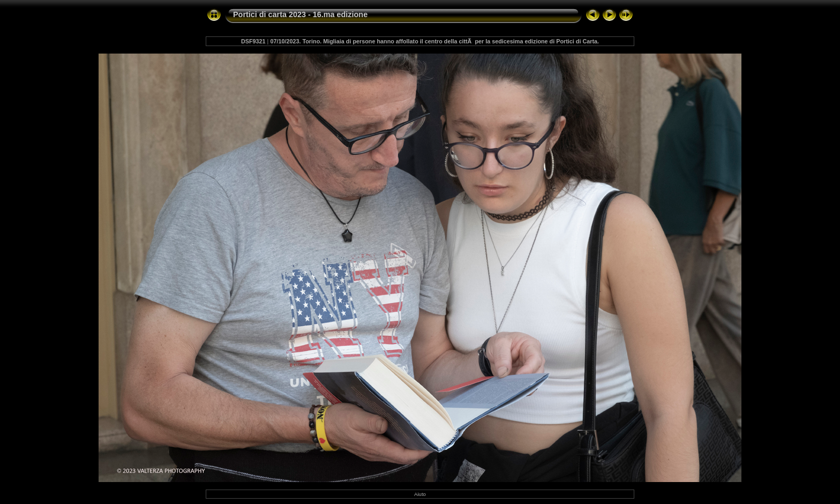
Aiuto (420, 494)
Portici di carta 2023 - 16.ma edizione (300, 14)
